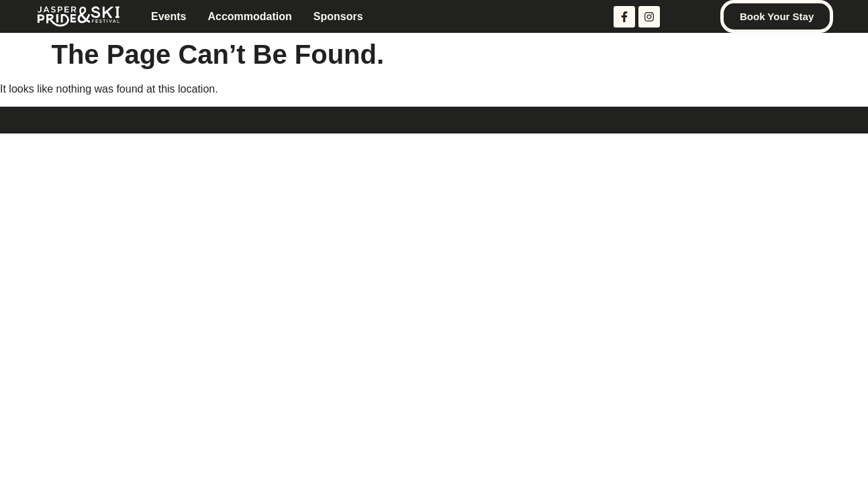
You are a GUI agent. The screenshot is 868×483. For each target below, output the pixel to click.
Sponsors (338, 16)
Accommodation (249, 16)
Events (168, 16)
